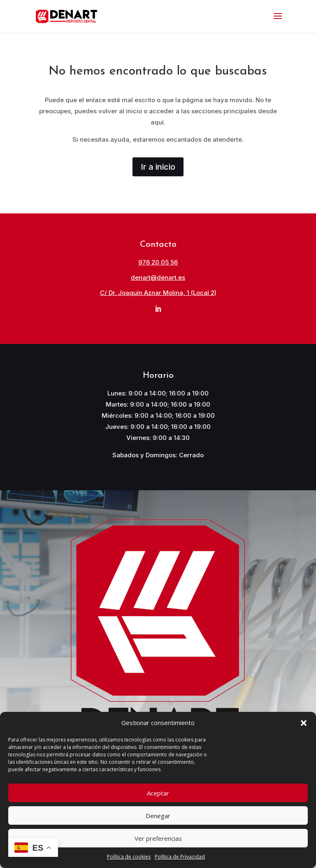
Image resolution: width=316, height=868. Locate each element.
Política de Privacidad (180, 857)
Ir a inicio (158, 167)
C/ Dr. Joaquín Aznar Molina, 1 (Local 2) (158, 293)
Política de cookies (129, 857)
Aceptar (158, 793)
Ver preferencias (158, 838)
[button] (304, 723)
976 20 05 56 (158, 262)
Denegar (158, 816)
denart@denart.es (158, 277)
